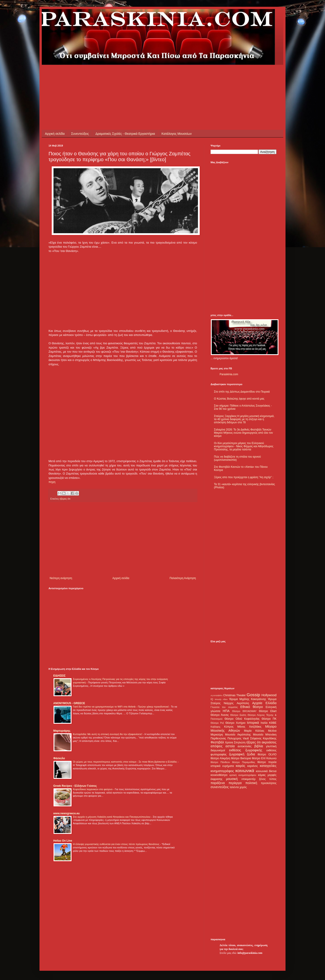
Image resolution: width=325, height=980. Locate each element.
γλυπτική (271, 746)
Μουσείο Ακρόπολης (238, 735)
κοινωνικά (245, 771)
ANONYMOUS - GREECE (69, 703)
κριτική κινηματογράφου (243, 775)
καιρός (241, 766)
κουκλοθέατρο (219, 775)
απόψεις (217, 746)
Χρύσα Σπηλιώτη (235, 743)
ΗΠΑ (226, 711)
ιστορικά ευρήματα (222, 766)
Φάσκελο (59, 758)
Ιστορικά (253, 723)
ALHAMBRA (217, 695)
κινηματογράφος (222, 771)
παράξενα (218, 783)
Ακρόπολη (243, 703)
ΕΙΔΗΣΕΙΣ (59, 676)
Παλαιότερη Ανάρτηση (183, 578)
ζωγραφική (237, 754)
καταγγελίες (268, 766)
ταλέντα (234, 787)
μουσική (232, 779)
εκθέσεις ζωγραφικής (246, 750)
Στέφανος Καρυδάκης (263, 738)
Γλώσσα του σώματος (224, 707)
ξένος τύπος (268, 779)
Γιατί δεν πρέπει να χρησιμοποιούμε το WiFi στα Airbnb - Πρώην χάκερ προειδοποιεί (121, 707)
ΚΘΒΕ (273, 723)
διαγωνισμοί (218, 750)
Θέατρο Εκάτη (238, 715)
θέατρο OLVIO (267, 754)
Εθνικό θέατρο (252, 707)
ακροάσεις (269, 742)
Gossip (253, 695)
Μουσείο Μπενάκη (265, 735)
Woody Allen (221, 699)
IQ (212, 699)
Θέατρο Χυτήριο (236, 723)
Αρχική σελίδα (55, 134)
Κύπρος (229, 727)
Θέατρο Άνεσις (220, 715)
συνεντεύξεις (220, 787)
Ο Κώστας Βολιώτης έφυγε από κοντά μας (239, 399)
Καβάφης (216, 727)
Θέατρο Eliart (268, 711)
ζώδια (251, 754)
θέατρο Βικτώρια (241, 758)
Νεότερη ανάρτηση (61, 578)
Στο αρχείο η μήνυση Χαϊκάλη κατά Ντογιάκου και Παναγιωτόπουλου (112, 817)
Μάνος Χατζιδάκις (249, 727)
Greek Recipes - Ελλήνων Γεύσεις (75, 786)
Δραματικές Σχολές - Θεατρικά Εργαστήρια (125, 134)
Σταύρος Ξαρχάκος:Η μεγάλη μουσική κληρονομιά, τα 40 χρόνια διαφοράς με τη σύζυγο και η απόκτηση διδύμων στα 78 (244, 419)
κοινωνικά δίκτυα (266, 771)
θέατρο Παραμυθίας (244, 762)
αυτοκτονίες (245, 746)
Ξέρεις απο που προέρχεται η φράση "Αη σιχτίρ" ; (244, 477)
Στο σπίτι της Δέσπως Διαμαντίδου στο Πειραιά (242, 392)
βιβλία (259, 746)
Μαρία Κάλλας (254, 731)
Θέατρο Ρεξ (217, 723)
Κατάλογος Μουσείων (177, 134)
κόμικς (262, 775)
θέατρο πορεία (267, 762)
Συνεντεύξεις (80, 134)
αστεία (230, 746)
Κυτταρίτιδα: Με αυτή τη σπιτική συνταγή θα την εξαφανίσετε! (108, 734)
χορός (243, 787)
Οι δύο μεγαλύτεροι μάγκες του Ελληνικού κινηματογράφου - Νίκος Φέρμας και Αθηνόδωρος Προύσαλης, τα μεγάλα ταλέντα (244, 446)
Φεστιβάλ (217, 742)
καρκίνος (253, 766)
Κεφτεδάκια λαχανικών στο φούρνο (93, 789)
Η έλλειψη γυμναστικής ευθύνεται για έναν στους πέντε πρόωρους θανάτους (116, 844)
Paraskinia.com (229, 374)
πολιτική (251, 783)
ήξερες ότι (65, 499)
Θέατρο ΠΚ (269, 719)
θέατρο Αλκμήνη (220, 758)
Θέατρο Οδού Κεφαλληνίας (242, 719)
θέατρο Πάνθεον (220, 762)
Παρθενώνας (218, 738)
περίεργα (235, 783)
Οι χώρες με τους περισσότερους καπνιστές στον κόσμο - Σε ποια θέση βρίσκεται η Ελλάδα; (125, 762)
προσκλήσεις (269, 783)
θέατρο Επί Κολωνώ (264, 758)
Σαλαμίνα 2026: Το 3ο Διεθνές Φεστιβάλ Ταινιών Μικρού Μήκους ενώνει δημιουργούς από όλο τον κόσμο (243, 433)
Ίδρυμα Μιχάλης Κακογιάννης (248, 699)
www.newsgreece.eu (66, 813)
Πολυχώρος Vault (238, 738)
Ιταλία (264, 723)
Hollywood (269, 695)
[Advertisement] (131, 75)
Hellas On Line (63, 841)
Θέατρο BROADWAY (244, 711)
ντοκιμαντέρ (249, 779)
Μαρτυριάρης (62, 731)
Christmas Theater (234, 695)
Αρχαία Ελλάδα (264, 703)
